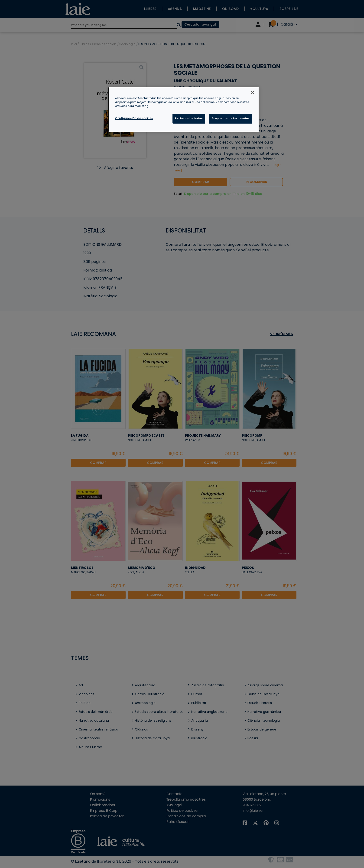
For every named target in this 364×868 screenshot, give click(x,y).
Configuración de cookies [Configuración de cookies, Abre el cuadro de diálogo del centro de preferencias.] (134, 118)
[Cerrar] (253, 92)
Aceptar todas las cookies (231, 118)
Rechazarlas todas (189, 118)
